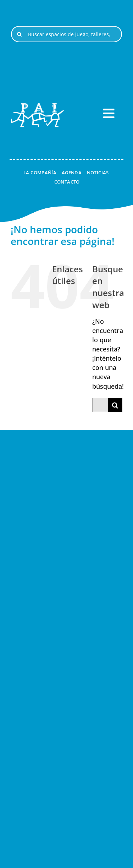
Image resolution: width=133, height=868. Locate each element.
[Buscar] (19, 34)
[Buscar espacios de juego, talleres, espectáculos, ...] (66, 34)
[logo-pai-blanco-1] (37, 106)
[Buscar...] (100, 405)
